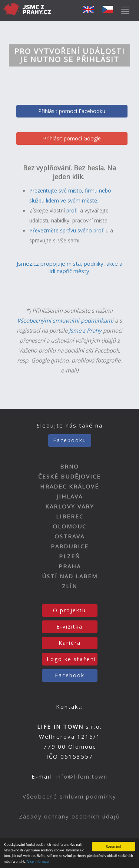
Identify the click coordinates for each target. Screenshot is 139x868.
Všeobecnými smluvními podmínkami (65, 320)
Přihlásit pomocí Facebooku (72, 111)
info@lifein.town (82, 776)
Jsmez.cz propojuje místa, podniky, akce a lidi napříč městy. (69, 267)
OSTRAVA (69, 536)
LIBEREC (70, 516)
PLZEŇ (69, 556)
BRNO (69, 466)
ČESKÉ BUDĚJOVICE (69, 476)
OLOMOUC (69, 526)
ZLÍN (69, 586)
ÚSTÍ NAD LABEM (70, 576)
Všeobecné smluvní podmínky (69, 796)
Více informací (38, 862)
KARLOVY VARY (70, 506)
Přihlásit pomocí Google (72, 138)
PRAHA (70, 566)
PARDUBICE (70, 546)
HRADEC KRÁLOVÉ (69, 486)
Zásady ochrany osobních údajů (69, 816)
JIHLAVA (70, 496)
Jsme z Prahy (85, 330)
